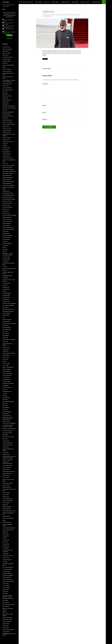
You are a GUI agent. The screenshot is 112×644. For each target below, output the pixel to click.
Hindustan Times (6, 301)
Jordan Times (6, 351)
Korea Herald (6, 357)
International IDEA (7, 327)
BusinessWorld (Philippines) (9, 124)
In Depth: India (75, 2)
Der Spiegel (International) (8, 195)
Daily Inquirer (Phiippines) (8, 169)
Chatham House (6, 140)
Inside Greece (6, 325)
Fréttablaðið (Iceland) (7, 276)
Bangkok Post (6, 104)
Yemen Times (6, 628)
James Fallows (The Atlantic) (9, 340)
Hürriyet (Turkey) (6, 313)
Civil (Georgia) (6, 150)
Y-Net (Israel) (5, 626)
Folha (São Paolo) (6, 259)
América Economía (7, 69)
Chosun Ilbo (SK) (6, 148)
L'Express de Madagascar (8, 367)
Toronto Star (5, 591)
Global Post (5, 285)
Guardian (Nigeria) (7, 293)
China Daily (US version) (8, 142)
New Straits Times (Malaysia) (9, 429)
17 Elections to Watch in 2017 (26, 2)
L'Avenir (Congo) (6, 363)
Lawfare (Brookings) (7, 387)
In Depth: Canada (65, 2)
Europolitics (5, 249)
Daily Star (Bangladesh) (8, 177)
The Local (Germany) (7, 569)
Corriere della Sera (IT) (8, 158)
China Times (5, 144)
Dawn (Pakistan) (6, 191)
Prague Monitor (6, 476)
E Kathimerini (6, 211)
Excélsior (5, 251)
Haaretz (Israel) (6, 297)
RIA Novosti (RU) (6, 493)
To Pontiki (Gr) (6, 589)
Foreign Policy (6, 261)
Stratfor (4, 520)
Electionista (5, 241)
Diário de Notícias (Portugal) (9, 199)
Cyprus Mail (5, 163)
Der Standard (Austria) (8, 197)
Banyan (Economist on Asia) (9, 106)
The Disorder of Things (8, 556)
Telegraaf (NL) (6, 536)
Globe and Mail (6, 287)
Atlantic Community (7, 96)
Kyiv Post (5, 361)
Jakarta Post (5, 338)
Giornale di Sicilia (6, 283)
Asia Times (5, 92)
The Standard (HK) (7, 577)
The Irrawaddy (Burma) (8, 567)
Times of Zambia (6, 587)
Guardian (5, 291)
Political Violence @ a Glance (9, 472)
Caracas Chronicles (7, 128)
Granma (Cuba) (6, 289)
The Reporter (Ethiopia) (8, 575)
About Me (47, 2)
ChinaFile (5, 146)
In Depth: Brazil (55, 2)
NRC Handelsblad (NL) (7, 443)
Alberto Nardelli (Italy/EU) (8, 65)
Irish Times (5, 332)
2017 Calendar (39, 2)
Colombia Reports (7, 154)
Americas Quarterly (7, 71)
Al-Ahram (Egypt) (6, 61)
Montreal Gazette (7, 416)
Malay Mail (5, 404)
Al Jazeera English (7, 59)
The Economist (6, 558)
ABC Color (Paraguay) (7, 49)
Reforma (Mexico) (7, 487)
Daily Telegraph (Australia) (8, 181)
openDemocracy (6, 454)
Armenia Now (6, 86)
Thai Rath (5, 538)
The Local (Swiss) (6, 571)
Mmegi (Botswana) (7, 412)
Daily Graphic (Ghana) (7, 167)
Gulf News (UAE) (6, 295)
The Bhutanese (6, 546)
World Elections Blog (7, 618)
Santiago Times (6, 497)
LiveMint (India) (6, 397)
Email (44, 112)
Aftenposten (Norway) (8, 57)
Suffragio (6, 2)
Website (45, 119)
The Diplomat (5, 554)
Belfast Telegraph (6, 114)
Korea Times (5, 359)
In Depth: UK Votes (85, 2)
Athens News (6, 94)
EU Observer (5, 245)
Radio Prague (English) (8, 483)
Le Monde (5, 393)
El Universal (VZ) (6, 239)
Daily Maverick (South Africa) (9, 171)
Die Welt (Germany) (7, 203)
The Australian (6, 544)
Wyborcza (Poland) (7, 622)
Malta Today (5, 406)
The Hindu (5, 562)
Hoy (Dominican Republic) (8, 305)
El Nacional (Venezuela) (8, 227)
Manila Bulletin (6, 408)
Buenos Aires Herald (7, 122)
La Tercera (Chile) (6, 381)
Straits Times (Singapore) (8, 518)
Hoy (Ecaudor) (6, 307)
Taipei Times (5, 532)
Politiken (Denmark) (7, 474)
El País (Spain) (6, 231)
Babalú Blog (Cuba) (7, 100)
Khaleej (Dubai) (6, 355)
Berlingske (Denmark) (7, 116)
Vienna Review (6, 606)
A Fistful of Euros (6, 47)
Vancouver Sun (6, 602)
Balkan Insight (6, 102)
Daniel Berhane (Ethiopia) (8, 186)
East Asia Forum (6, 213)
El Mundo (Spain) (6, 225)
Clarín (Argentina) (7, 152)
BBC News (5, 110)
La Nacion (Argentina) (7, 373)
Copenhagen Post (6, 156)
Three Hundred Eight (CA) (8, 581)
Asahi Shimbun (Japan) (8, 90)
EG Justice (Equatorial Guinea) (9, 215)
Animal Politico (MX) (7, 84)
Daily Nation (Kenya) (7, 175)
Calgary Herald (6, 126)
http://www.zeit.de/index (8, 311)
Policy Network (6, 469)
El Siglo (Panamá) (6, 233)
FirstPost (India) (6, 257)
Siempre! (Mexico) (7, 509)
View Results (9, 38)
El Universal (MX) (6, 237)
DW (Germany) (6, 209)
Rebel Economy (6, 485)
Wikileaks (5, 612)
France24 (5, 267)
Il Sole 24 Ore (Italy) (7, 319)
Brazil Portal (5, 118)
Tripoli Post (5, 593)
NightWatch (5, 435)
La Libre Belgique (6, 371)
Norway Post (5, 439)
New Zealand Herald (7, 433)
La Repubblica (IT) (6, 379)
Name (44, 105)
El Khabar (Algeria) (7, 223)
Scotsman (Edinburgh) (7, 501)
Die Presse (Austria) (7, 201)
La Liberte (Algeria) (7, 369)
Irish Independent (7, 330)
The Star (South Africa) (8, 579)
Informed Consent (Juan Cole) (9, 323)
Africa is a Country (7, 53)
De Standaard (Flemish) (8, 193)
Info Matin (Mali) (6, 321)
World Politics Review (7, 620)
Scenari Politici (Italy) (7, 499)
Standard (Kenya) (6, 516)
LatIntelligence (6, 385)
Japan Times (5, 342)
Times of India (6, 583)
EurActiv (4, 247)
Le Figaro (5, 389)
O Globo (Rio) (5, 447)
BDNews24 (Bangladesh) (8, 112)
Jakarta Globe (6, 336)
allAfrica (4, 67)
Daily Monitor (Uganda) (8, 173)
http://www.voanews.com (8, 309)
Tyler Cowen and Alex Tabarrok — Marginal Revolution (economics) (8, 597)
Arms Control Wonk (7, 88)
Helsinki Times (6, 299)
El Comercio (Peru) (7, 219)
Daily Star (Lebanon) (7, 179)
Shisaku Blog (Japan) (7, 507)
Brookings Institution (7, 120)
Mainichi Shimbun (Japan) (8, 402)
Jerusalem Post (6, 347)
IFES (3, 317)
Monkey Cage (6, 414)
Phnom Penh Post (7, 467)
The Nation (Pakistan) (7, 573)
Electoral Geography (7, 243)
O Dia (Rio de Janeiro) (7, 445)
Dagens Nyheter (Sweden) (8, 165)
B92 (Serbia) (5, 98)
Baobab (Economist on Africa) (9, 108)
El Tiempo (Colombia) (7, 235)
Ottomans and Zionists (8, 460)
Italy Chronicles (6, 334)
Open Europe (5, 452)
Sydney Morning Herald (8, 530)
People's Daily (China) (7, 465)
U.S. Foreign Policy (96, 2)
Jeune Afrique (6, 349)
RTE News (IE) (6, 495)
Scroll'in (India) (6, 503)
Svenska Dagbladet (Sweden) (9, 528)
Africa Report (5, 55)
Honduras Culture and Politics (9, 303)
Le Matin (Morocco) (7, 391)
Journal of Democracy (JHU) (9, 353)
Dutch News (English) (7, 207)
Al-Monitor (5, 63)
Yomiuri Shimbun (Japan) (8, 630)
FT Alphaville (5, 278)
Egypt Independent (7, 217)
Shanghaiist (5, 505)
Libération (5, 395)
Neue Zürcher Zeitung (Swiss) (9, 423)
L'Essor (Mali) (5, 365)
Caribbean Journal (7, 132)
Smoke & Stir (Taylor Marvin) (9, 511)
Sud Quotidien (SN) (7, 522)
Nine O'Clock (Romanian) (8, 437)
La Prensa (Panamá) (7, 375)
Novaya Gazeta (6, 441)
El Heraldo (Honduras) (8, 221)
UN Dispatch (5, 600)
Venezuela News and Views (9, 604)
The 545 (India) (6, 540)
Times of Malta (6, 585)
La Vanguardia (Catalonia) (8, 383)
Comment (46, 84)
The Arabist (5, 542)
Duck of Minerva (6, 205)
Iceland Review (6, 315)
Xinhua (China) (6, 624)
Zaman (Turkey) (6, 632)
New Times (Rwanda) (7, 431)
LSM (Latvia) (5, 399)
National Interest (6, 421)
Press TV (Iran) (6, 478)
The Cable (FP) (6, 548)
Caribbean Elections (7, 130)
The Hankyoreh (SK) (7, 560)
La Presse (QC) (6, 377)
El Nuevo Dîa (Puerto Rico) (8, 229)
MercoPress (5, 410)
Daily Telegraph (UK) (7, 183)
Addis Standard (6, 51)
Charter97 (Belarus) (7, 138)
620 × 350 (55, 15)
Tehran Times (6, 534)
